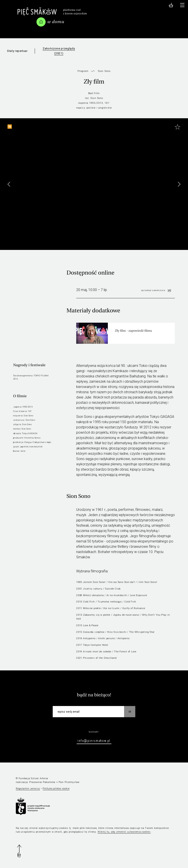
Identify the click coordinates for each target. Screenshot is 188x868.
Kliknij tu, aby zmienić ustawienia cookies (124, 832)
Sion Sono (104, 71)
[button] (179, 184)
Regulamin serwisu (28, 789)
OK (130, 712)
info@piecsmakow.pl (94, 741)
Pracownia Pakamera (42, 782)
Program (83, 71)
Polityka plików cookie (56, 789)
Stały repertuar (17, 51)
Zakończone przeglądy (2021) (59, 51)
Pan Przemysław (69, 782)
